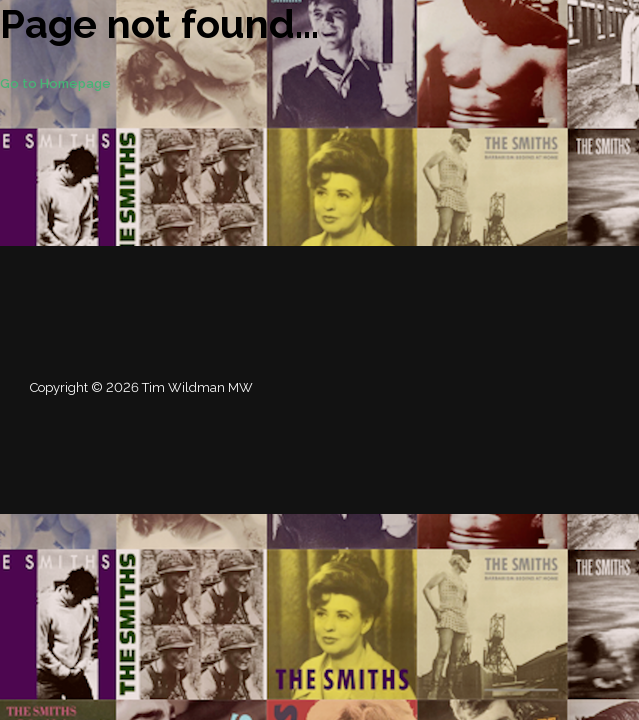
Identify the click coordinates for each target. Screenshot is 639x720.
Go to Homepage (55, 83)
